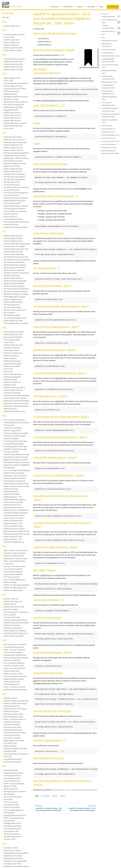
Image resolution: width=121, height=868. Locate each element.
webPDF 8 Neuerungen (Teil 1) (14, 411)
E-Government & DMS (11, 805)
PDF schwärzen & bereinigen (14, 332)
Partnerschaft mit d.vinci (12, 505)
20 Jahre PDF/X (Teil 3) (12, 185)
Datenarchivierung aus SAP (13, 717)
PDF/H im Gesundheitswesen (14, 818)
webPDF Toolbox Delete (12, 431)
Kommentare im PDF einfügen (14, 246)
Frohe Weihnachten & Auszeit (14, 35)
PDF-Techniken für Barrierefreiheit (16, 83)
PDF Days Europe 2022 (12, 182)
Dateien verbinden (10, 746)
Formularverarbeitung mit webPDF (16, 433)
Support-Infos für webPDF (13, 574)
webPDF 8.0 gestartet (11, 439)
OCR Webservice (9, 468)
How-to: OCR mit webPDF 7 (13, 569)
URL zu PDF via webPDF (12, 738)
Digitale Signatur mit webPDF (14, 741)
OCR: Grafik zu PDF (10, 743)
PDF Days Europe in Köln (12, 727)
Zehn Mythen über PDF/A (12, 864)
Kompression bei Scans (12, 735)
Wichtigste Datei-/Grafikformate (15, 655)
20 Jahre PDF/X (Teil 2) (12, 190)
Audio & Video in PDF (11, 831)
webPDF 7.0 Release (11, 609)
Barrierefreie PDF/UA (11, 770)
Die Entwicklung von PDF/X (13, 161)
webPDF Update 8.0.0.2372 (13, 241)
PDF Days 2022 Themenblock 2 (15, 177)
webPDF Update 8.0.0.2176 (13, 345)
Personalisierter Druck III (12, 776)
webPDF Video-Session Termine (15, 123)
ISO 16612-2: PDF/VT (11, 848)
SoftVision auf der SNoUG (13, 628)
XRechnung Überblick (11, 350)
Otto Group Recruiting (11, 340)
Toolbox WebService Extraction (15, 478)
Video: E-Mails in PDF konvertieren (16, 551)
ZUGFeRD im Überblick (12, 348)
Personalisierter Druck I (12, 781)
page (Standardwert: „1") (109, 31)
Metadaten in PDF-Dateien (13, 856)
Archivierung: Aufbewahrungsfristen (16, 153)
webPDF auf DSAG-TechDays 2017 (16, 633)
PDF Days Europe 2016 (12, 684)
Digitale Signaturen (10, 94)
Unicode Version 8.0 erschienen (15, 733)
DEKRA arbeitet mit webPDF (14, 636)
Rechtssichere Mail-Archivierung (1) (16, 406)
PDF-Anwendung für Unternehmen (16, 612)
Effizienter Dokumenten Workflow (16, 198)
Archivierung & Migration (12, 377)
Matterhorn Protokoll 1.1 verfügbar (16, 294)
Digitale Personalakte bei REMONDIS (17, 465)
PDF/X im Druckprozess (12, 834)
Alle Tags (6, 17)
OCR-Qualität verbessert (12, 361)
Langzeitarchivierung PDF (13, 364)
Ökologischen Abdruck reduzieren (16, 97)
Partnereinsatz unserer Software (15, 398)
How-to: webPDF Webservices (14, 580)
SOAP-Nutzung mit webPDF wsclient (17, 534)
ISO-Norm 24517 (10, 839)
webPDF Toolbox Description (14, 473)
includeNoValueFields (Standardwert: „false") (108, 60)
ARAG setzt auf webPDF (12, 366)
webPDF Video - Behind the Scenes (16, 158)
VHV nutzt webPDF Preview (13, 526)
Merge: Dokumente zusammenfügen (17, 486)
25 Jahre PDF (8, 564)
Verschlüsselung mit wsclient (14, 515)
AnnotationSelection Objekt (14, 444)
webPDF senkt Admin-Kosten (14, 607)
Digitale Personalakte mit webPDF (16, 460)
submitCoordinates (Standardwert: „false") (108, 78)
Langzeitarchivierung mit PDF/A (15, 89)
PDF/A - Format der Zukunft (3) (15, 668)
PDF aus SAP (8, 372)
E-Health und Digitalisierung (14, 542)
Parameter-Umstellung (12, 393)
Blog (101, 7)
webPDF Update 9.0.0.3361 (13, 67)
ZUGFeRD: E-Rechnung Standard (15, 861)
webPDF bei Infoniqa (11, 489)
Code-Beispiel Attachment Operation (17, 462)
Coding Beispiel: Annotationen (15, 481)
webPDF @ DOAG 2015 (12, 706)
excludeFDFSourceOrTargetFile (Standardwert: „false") (111, 115)
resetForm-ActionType (108, 132)
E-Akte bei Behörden (11, 225)
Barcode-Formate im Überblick (15, 553)
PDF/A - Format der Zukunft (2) (15, 687)
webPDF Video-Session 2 (12, 118)
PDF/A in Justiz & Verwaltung (14, 784)
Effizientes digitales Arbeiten (14, 679)
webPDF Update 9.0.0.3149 (13, 86)
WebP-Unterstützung (11, 356)
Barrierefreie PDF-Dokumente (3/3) (16, 249)
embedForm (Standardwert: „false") (110, 121)
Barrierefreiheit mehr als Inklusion (16, 206)
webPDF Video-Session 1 (12, 121)
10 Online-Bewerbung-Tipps (14, 647)
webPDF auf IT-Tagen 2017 (13, 602)
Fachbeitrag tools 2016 (12, 682)
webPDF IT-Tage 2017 (11, 599)
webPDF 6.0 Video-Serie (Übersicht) (16, 701)
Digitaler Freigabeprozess (13, 299)
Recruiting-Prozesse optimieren (15, 792)
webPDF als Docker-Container (14, 529)
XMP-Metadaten (9, 813)
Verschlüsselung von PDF (13, 837)
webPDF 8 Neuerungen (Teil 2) (14, 388)
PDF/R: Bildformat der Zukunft (14, 297)
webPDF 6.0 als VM (10, 698)
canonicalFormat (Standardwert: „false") (108, 104)
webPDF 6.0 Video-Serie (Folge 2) (15, 703)
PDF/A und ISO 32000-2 (12, 808)
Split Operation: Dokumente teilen (16, 457)
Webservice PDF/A (10, 385)
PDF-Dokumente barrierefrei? (14, 262)
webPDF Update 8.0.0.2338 (13, 252)
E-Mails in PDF (9, 342)
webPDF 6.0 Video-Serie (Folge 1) (15, 709)
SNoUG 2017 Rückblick (12, 625)
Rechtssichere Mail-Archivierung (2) (16, 403)
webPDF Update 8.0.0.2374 (13, 238)
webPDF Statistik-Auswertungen (15, 281)
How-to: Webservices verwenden (15, 676)
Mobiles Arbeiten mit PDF (13, 172)
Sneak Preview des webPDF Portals (16, 484)
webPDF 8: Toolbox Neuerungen (15, 449)
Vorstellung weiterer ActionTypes (15, 441)
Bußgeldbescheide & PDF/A (13, 773)
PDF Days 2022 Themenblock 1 (15, 180)
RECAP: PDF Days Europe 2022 (14, 140)
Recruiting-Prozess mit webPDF (15, 645)
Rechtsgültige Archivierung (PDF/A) (16, 853)
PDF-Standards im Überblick (14, 270)
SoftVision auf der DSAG (12, 660)
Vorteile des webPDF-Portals (14, 556)
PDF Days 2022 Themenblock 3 (15, 174)
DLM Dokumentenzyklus (12, 829)
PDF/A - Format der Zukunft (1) (15, 719)
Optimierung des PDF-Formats (15, 268)
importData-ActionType (109, 138)
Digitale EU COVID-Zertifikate (14, 284)
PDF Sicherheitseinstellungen (14, 286)
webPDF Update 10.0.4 (12, 26)
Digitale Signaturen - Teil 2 (13, 523)
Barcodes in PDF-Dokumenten (14, 566)
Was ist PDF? (8, 800)
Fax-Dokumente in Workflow (14, 254)
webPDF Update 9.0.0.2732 (13, 148)
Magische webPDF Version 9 (14, 150)
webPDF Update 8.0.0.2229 (13, 321)
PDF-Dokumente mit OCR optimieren (17, 260)
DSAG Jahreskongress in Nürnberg (16, 658)
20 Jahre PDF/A (9, 37)
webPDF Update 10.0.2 (12, 42)
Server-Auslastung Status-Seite (15, 318)
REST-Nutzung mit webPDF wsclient (16, 531)
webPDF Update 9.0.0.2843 (13, 126)
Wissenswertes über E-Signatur (15, 265)
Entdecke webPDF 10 (11, 45)
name (103, 38)
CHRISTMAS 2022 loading (13, 137)
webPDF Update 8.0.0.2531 (13, 169)
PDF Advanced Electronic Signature (16, 289)
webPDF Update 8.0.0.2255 (13, 302)
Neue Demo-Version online (13, 714)
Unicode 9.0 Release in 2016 (14, 666)
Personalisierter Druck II (12, 778)
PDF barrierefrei (9, 794)
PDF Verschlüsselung (11, 91)
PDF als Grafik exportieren (13, 374)
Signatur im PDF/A (10, 786)
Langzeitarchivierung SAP (13, 759)
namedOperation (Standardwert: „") (107, 45)
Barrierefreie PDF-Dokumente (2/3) (16, 257)
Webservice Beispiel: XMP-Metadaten (17, 401)
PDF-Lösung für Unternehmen (14, 420)
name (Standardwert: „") (109, 129)
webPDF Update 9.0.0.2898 (13, 107)
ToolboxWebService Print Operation (16, 423)
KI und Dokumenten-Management (16, 193)
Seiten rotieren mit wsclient (14, 518)
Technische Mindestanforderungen (108, 15)
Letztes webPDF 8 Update (13, 50)
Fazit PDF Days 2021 (11, 214)
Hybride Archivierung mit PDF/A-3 (15, 620)
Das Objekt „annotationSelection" (108, 27)
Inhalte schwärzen (10, 358)
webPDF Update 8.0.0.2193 (13, 335)
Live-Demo (113, 7)
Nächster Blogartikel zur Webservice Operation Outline (110, 152)
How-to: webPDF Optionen (13, 572)
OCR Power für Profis (11, 99)
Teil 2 (61, 55)
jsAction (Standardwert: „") (109, 144)
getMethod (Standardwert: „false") (109, 72)
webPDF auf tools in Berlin (13, 674)
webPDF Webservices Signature (15, 500)
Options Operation (10, 409)
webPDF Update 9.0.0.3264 (13, 70)
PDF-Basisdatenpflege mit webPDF (16, 323)
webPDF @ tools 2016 (11, 671)
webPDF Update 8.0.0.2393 (13, 219)
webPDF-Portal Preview (12, 722)
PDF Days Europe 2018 (12, 577)
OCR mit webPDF (10, 604)
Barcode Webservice (11, 492)
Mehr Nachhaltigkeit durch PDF (15, 164)
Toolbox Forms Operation (13, 428)
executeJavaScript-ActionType (111, 141)
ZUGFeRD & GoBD (10, 751)
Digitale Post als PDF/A (12, 166)
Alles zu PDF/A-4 (9, 313)
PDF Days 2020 (9, 425)
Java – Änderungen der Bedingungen (17, 470)
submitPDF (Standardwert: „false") (109, 98)
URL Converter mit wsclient (13, 502)
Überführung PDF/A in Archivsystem (16, 273)
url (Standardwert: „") (108, 53)
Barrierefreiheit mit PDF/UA (13, 858)
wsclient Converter (10, 380)
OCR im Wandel (9, 821)
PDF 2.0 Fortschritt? (11, 802)
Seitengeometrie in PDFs (12, 823)
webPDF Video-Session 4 (12, 113)
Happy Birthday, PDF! (11, 110)
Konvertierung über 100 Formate (15, 749)
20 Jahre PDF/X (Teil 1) (12, 195)
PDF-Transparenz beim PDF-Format (16, 222)
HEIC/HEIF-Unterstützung (13, 353)
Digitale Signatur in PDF (12, 78)
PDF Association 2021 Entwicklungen (17, 244)
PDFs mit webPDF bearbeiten (14, 663)
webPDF (62, 796)
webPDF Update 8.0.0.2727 (13, 145)
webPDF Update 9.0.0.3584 (13, 62)
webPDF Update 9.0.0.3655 (13, 48)
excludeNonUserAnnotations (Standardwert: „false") (110, 110)
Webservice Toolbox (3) (12, 382)
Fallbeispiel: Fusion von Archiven (15, 476)
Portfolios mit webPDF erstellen (15, 436)
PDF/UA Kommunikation (12, 762)
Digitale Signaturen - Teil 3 (13, 497)
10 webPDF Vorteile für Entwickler (16, 513)
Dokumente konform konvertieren (16, 754)
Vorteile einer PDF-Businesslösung (16, 187)
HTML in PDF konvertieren (13, 652)
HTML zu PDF (8, 81)
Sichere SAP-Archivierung (13, 797)
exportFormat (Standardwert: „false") (110, 66)
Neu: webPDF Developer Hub (14, 105)
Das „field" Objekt (107, 126)
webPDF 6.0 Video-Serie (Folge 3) (15, 690)
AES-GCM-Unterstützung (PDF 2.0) (16, 102)
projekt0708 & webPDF (12, 494)
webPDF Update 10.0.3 (12, 40)
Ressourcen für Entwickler (13, 337)
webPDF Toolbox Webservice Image (16, 454)
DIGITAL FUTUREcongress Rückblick (16, 585)
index (103, 34)
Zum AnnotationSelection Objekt (109, 21)
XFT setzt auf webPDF (11, 452)
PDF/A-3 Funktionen (11, 789)
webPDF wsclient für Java (13, 537)
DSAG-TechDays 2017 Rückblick (15, 631)
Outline (55, 796)
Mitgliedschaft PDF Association (15, 201)
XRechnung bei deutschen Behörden (17, 396)
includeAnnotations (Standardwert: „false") (108, 92)
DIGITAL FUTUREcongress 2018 (15, 588)
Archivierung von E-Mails (12, 851)
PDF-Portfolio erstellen (12, 315)
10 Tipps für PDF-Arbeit (12, 617)
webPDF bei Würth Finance (13, 521)
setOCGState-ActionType (109, 148)
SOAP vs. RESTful (10, 615)
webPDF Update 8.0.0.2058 (13, 390)
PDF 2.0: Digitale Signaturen (14, 810)
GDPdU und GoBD (10, 582)
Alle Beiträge (8, 13)
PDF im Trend (8, 129)
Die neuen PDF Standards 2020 (15, 310)
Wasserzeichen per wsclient (14, 508)
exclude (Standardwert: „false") (111, 56)
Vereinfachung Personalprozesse (15, 142)
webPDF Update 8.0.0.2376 (13, 236)
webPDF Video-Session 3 (12, 115)
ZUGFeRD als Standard (12, 725)
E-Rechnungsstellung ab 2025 (14, 59)
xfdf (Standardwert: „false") (110, 82)
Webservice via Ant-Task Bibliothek (16, 510)
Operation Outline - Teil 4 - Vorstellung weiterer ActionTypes (74, 790)
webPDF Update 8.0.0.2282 (13, 278)
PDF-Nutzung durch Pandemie (14, 209)
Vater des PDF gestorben (12, 307)
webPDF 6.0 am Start (11, 711)
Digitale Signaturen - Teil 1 (13, 539)
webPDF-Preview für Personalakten (16, 623)
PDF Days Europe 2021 (12, 276)
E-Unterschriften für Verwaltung (15, 211)
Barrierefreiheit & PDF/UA (13, 826)
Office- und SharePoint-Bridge (14, 561)
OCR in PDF (8, 757)
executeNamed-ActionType (110, 41)
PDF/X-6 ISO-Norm (10, 217)
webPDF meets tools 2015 (13, 730)
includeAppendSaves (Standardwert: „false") (108, 87)
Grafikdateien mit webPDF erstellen (16, 866)
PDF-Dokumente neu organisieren (16, 291)
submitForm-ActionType (109, 50)
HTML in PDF (8, 369)
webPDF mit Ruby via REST (13, 590)
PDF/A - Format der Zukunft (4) (15, 650)
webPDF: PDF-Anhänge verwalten (16, 227)
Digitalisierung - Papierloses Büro (16, 559)
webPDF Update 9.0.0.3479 (13, 64)
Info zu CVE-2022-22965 (12, 203)
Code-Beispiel (45, 796)
